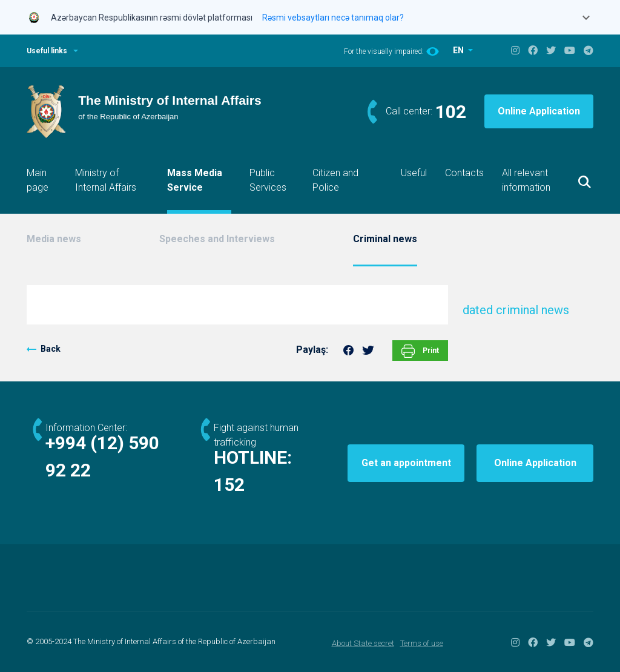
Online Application (539, 111)
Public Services (268, 180)
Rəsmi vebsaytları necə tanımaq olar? (333, 18)
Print (420, 351)
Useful (414, 173)
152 (229, 485)
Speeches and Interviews (217, 239)
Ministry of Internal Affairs (106, 180)
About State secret (363, 643)
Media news (54, 239)
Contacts (464, 173)
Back (51, 349)
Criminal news (385, 239)
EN (459, 50)
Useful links (47, 51)
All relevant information (526, 180)
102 (451, 112)
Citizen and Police (335, 180)
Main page (38, 180)
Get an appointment (406, 463)
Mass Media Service (195, 180)
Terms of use (422, 643)
